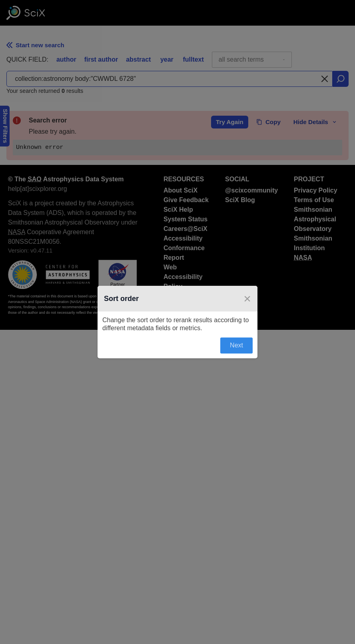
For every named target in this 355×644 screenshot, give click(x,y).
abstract (138, 59)
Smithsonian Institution (313, 243)
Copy (268, 122)
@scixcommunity (251, 190)
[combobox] (252, 60)
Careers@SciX (185, 229)
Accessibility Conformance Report (184, 248)
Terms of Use (314, 200)
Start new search (35, 45)
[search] (341, 79)
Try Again (230, 122)
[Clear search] (325, 79)
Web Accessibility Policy (183, 277)
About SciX (180, 190)
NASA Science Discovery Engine (185, 306)
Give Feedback (186, 200)
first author (101, 59)
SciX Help (178, 210)
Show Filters (5, 126)
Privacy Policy (316, 190)
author (66, 59)
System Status (185, 219)
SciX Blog (240, 200)
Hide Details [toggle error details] (315, 122)
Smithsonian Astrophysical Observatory (315, 219)
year (167, 59)
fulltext (193, 59)
